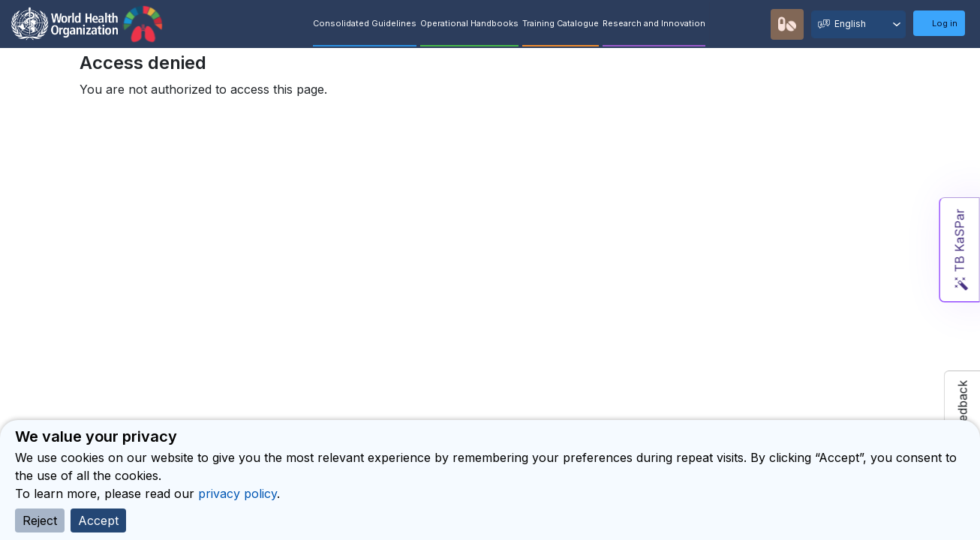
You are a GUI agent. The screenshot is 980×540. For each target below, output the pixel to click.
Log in (945, 23)
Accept (98, 520)
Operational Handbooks (469, 23)
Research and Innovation (654, 23)
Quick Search (727, 25)
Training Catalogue (561, 23)
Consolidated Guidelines (365, 23)
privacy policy (237, 493)
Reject (40, 520)
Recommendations (756, 24)
